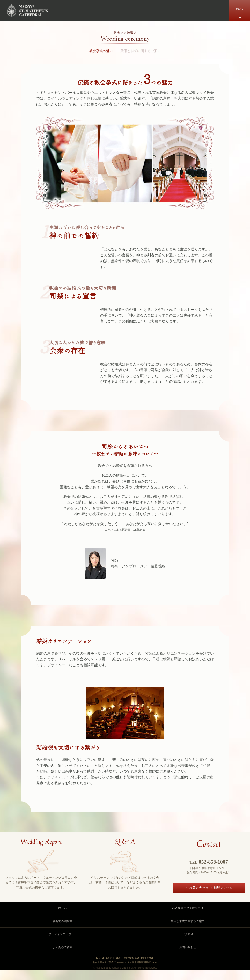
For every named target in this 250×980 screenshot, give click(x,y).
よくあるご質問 (62, 957)
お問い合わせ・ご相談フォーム (211, 889)
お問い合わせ (188, 957)
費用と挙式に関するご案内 (141, 51)
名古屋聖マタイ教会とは (188, 918)
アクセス (188, 944)
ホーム (62, 918)
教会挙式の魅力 (101, 51)
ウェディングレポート (63, 944)
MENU (240, 9)
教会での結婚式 (62, 931)
